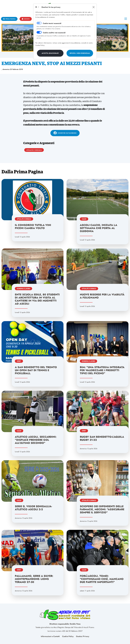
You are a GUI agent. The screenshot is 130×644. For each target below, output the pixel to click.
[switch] (39, 32)
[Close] (94, 7)
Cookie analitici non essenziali (54, 33)
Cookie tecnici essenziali (52, 23)
